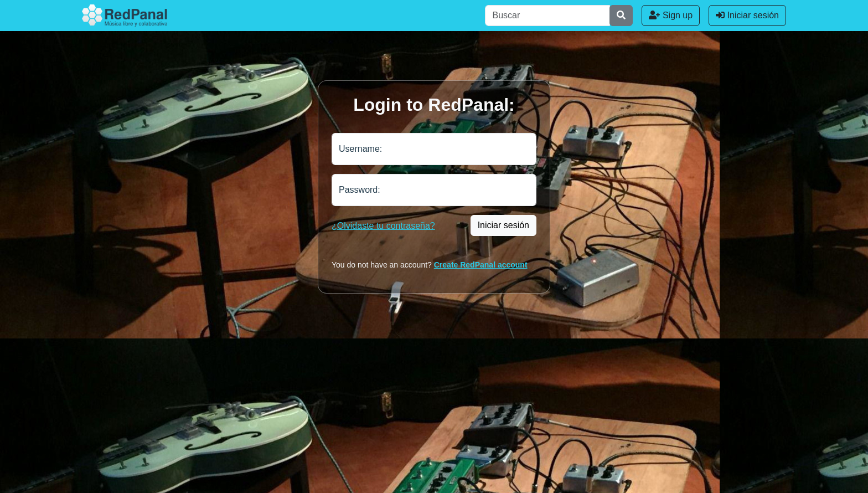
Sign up (671, 15)
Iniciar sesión (747, 15)
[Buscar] (547, 16)
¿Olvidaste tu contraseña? (383, 226)
